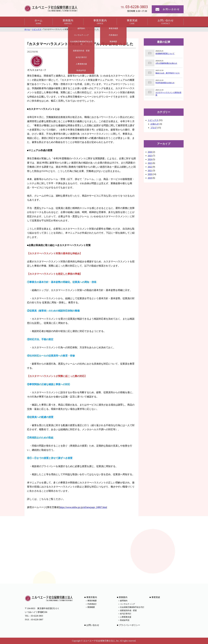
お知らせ (155, 124)
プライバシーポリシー (129, 625)
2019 (150, 178)
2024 (150, 159)
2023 (150, 163)
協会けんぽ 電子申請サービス (168, 73)
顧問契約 (124, 601)
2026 (150, 152)
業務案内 (68, 22)
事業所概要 (92, 601)
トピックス (153, 120)
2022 (150, 167)
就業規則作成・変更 (128, 611)
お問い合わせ (166, 22)
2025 (150, 156)
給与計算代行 (126, 614)
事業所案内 (100, 22)
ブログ (154, 128)
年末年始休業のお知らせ (165, 83)
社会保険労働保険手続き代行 (132, 607)
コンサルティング (127, 604)
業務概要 (91, 607)
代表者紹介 (92, 604)
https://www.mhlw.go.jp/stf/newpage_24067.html (83, 507)
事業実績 (132, 22)
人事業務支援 (126, 617)
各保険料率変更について (165, 54)
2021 (150, 170)
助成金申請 (125, 620)
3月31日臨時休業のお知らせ (166, 63)
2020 (150, 174)
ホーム (38, 22)
